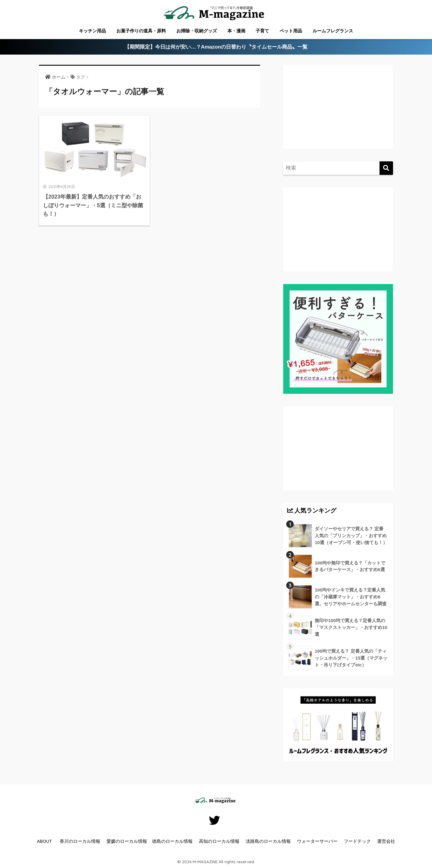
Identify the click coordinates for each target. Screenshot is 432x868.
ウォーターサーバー (317, 841)
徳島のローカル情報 (172, 841)
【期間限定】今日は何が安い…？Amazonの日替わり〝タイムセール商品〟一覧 (216, 47)
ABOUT (44, 841)
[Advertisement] (337, 113)
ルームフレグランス (333, 31)
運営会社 (386, 841)
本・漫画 (236, 31)
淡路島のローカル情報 (268, 841)
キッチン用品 (92, 31)
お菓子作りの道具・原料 (141, 31)
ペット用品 (291, 31)
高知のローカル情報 (219, 841)
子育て (262, 31)
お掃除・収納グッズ (197, 31)
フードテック (357, 841)
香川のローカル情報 (80, 841)
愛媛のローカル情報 (127, 841)
